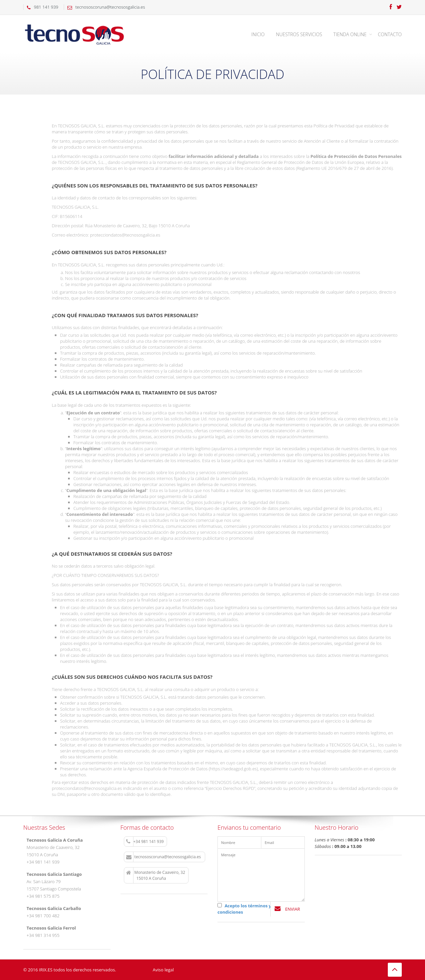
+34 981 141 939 (145, 842)
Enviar (287, 909)
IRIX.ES (46, 970)
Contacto (390, 34)
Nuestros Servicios (299, 34)
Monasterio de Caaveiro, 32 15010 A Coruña (156, 875)
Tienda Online (350, 34)
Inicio (258, 34)
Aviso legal (163, 970)
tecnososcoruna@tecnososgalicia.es (164, 857)
